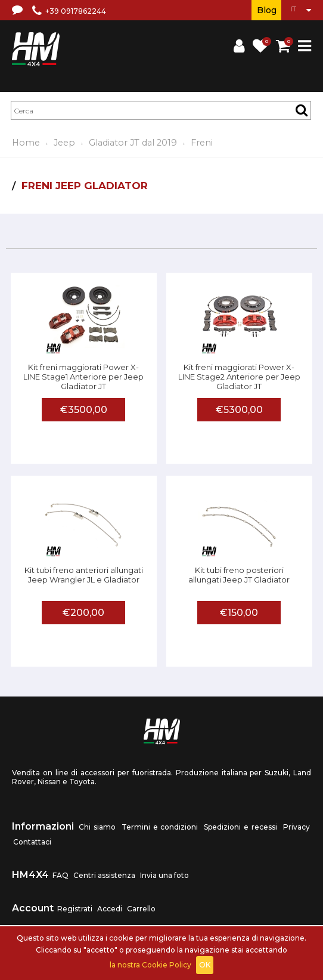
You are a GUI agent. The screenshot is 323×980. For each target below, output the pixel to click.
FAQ (60, 875)
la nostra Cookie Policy (150, 965)
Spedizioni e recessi (240, 827)
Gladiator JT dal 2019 (133, 143)
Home (26, 143)
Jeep (64, 143)
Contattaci (32, 842)
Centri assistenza (104, 875)
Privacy (296, 827)
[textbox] (161, 110)
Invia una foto (164, 875)
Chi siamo (97, 827)
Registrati (75, 909)
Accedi (110, 909)
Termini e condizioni (160, 827)
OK (205, 965)
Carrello (141, 909)
